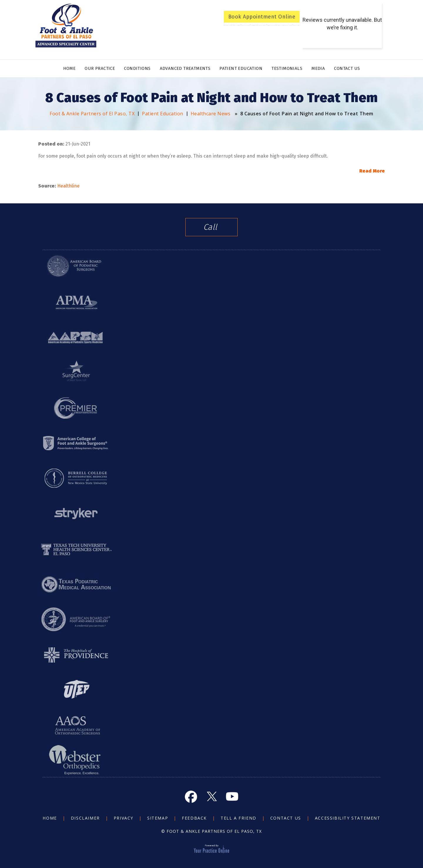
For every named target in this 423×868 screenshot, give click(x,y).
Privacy (124, 818)
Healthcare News (211, 114)
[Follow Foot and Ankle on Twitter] (211, 796)
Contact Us (347, 68)
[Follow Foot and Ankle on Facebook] (191, 796)
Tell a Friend (239, 818)
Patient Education (241, 68)
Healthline (68, 186)
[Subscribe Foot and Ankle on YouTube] (232, 796)
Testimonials (287, 68)
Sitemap (158, 818)
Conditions (137, 68)
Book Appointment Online (262, 17)
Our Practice (100, 68)
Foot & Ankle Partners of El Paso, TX (92, 114)
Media (318, 68)
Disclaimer (85, 818)
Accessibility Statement (348, 818)
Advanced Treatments (185, 68)
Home (69, 68)
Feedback (194, 818)
